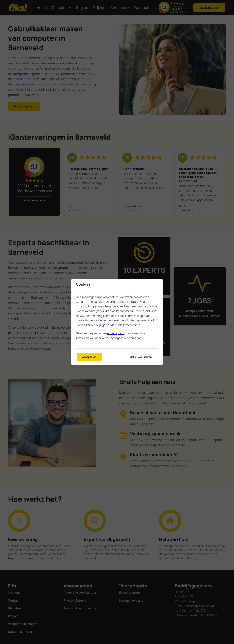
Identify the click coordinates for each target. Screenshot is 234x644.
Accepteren (89, 357)
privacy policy (116, 333)
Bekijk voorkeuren (141, 357)
